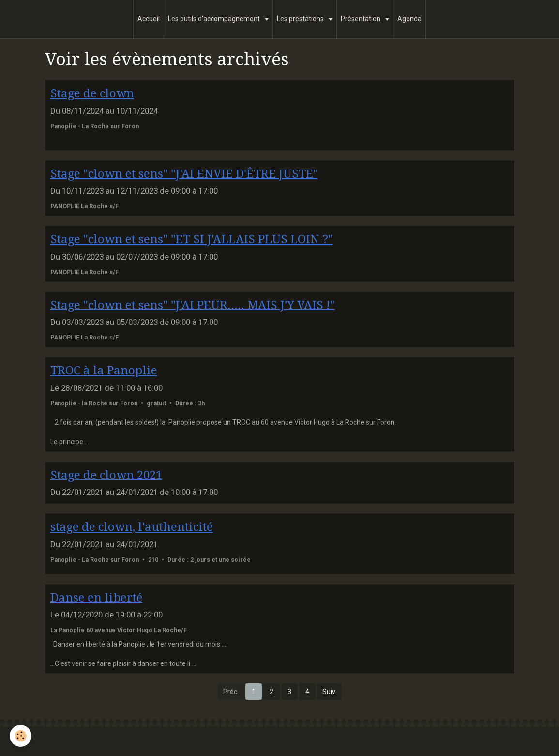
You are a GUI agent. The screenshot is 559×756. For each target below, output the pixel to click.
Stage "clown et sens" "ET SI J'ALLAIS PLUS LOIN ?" (192, 239)
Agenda (409, 19)
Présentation (361, 19)
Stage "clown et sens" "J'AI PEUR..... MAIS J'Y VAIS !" (193, 305)
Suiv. (329, 692)
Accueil (149, 19)
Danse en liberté (97, 597)
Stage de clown (92, 93)
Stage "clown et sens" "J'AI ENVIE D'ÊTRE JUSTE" (184, 173)
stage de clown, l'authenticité (132, 527)
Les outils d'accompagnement (215, 19)
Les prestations (301, 19)
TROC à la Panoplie (104, 370)
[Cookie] (21, 736)
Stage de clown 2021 (106, 475)
